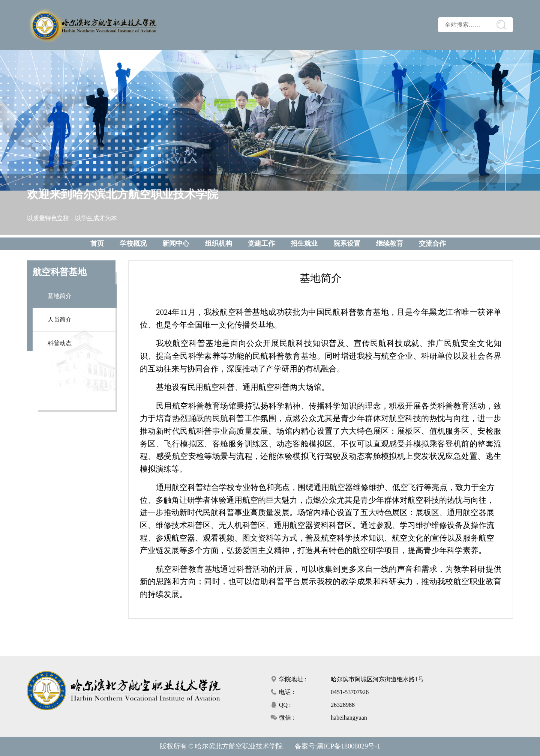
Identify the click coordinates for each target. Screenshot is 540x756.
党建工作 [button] (261, 243)
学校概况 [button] (133, 243)
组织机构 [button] (219, 243)
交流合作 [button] (432, 243)
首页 (97, 243)
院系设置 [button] (347, 243)
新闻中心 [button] (176, 243)
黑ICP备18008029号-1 (349, 746)
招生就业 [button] (304, 243)
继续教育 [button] (390, 243)
